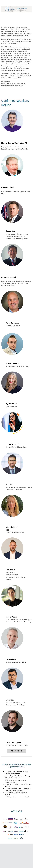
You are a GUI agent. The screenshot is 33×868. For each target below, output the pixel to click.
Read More (17, 751)
